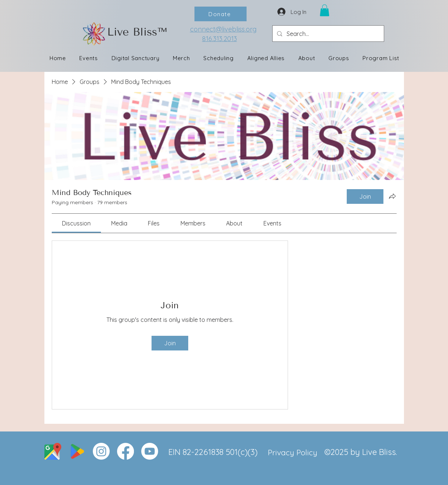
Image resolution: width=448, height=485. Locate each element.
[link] (76, 223)
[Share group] (392, 196)
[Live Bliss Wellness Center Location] (53, 451)
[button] (325, 10)
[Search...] (327, 34)
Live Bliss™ (137, 32)
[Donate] (221, 14)
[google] (77, 451)
